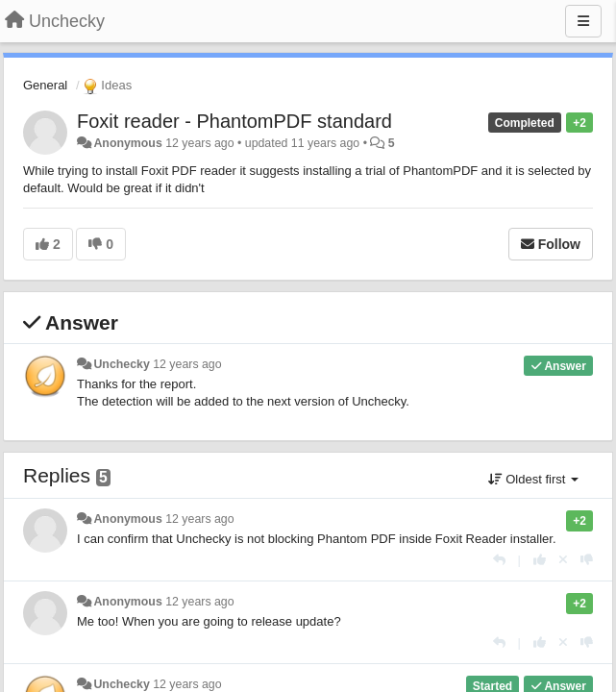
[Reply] (499, 560)
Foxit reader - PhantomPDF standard (234, 121)
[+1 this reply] (540, 560)
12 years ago (187, 364)
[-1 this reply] (587, 560)
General (45, 85)
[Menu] (583, 21)
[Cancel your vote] (563, 560)
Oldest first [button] (533, 479)
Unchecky (121, 364)
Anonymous (127, 143)
